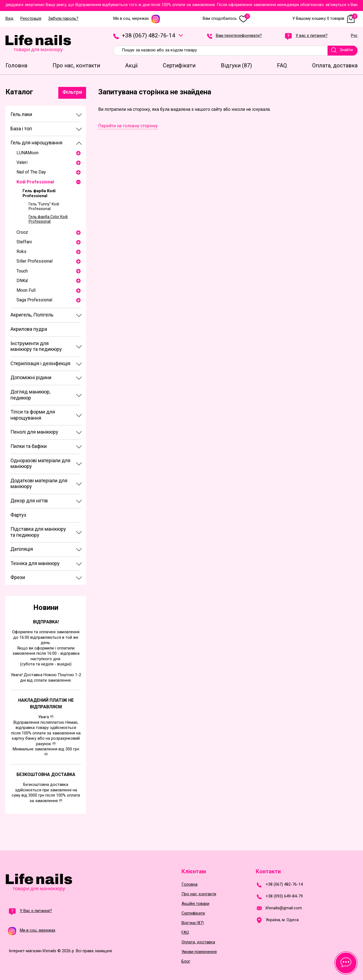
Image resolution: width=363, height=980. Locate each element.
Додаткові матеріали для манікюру (39, 484)
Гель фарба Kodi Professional (39, 193)
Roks (21, 251)
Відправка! (46, 622)
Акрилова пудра (29, 329)
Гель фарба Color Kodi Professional (48, 219)
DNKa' (22, 281)
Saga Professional (34, 300)
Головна (189, 884)
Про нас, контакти (199, 894)
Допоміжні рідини (31, 377)
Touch (22, 271)
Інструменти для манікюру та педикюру (36, 346)
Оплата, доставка (198, 942)
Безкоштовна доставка (46, 774)
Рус (354, 36)
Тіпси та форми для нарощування (33, 415)
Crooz (22, 232)
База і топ (21, 129)
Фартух (18, 515)
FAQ (185, 933)
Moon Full (26, 290)
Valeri (22, 162)
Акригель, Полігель (32, 315)
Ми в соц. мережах (137, 19)
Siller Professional (35, 261)
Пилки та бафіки (29, 446)
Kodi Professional (35, 182)
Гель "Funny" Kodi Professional (44, 206)
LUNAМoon (28, 153)
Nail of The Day (31, 172)
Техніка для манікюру (35, 563)
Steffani (24, 242)
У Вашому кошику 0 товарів (325, 19)
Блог (186, 961)
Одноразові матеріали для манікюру (40, 463)
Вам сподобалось (226, 19)
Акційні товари (195, 904)
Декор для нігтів (29, 501)
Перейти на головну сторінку (128, 126)
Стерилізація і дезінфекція (40, 363)
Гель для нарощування (36, 143)
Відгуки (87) (193, 923)
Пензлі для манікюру (34, 432)
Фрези (18, 577)
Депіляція (22, 549)
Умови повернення (199, 952)
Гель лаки (21, 114)
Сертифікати (193, 913)
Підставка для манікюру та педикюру (38, 532)
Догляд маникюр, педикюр (30, 395)
